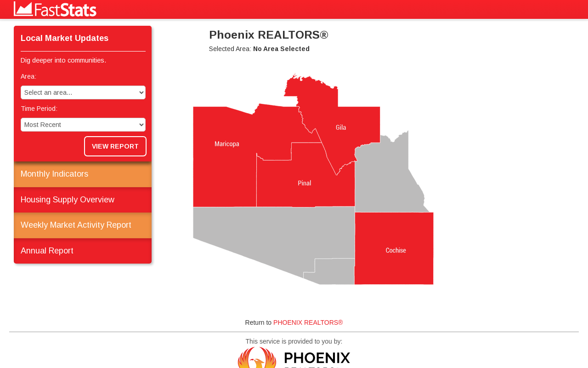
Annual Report (47, 251)
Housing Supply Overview (68, 200)
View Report (115, 146)
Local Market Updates (65, 38)
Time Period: (39, 109)
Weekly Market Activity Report (76, 225)
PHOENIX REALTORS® (308, 322)
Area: (28, 76)
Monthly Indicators (54, 174)
